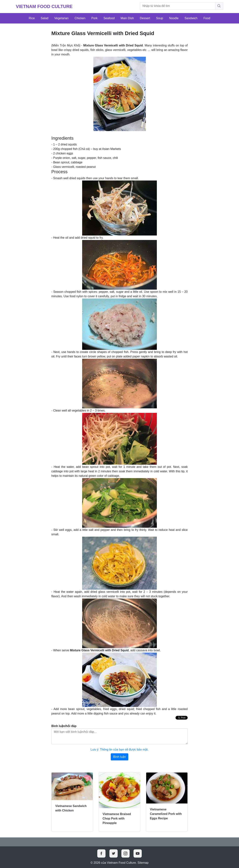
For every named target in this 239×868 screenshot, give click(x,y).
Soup (160, 18)
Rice (32, 18)
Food (207, 18)
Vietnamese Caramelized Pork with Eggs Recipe (166, 814)
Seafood (109, 18)
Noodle (174, 18)
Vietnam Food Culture (44, 6)
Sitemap (143, 863)
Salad (45, 18)
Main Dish (127, 18)
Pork (94, 18)
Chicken (80, 18)
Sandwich (191, 18)
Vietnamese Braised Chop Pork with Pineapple (117, 818)
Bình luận (119, 757)
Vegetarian (62, 18)
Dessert (145, 18)
